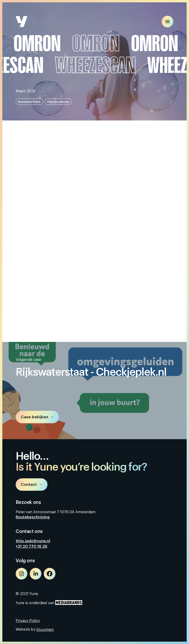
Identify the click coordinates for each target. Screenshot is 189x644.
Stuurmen (45, 630)
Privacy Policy (28, 621)
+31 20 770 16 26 (31, 547)
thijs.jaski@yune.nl (33, 541)
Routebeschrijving (33, 517)
